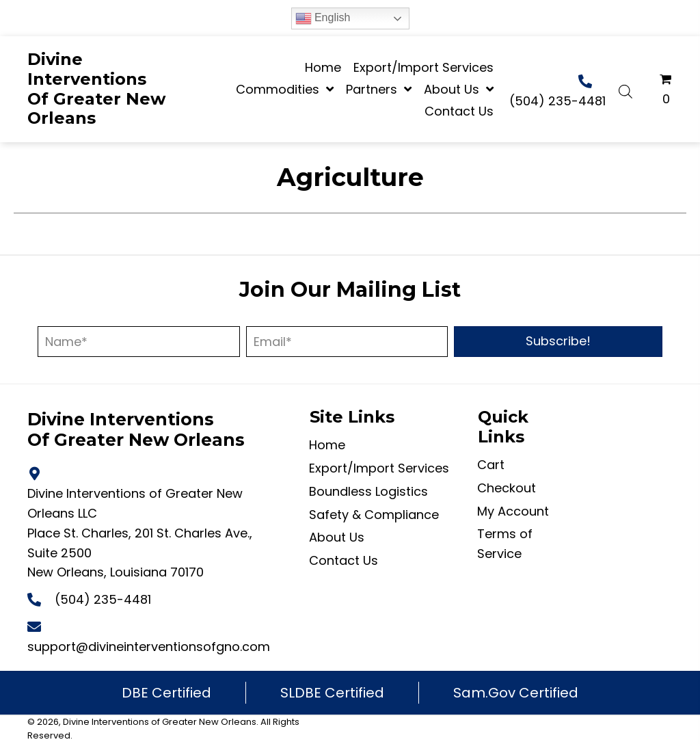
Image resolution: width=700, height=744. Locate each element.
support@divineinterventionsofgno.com (149, 647)
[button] (558, 342)
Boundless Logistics (368, 491)
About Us (337, 537)
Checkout (507, 488)
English (323, 18)
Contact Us (344, 560)
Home (327, 445)
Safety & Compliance (374, 515)
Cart (491, 465)
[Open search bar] (625, 90)
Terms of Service (505, 544)
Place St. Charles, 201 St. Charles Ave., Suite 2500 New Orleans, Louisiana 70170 (140, 553)
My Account (513, 511)
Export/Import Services (379, 468)
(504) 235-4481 (557, 101)
